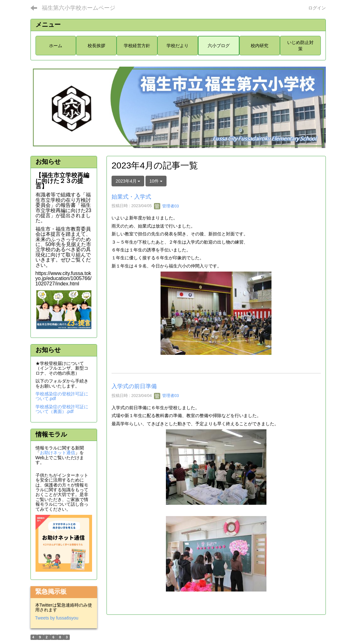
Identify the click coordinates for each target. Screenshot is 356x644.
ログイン (317, 8)
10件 (156, 181)
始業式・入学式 (131, 197)
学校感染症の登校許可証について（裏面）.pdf (62, 409)
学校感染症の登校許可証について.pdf (62, 396)
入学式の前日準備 (134, 386)
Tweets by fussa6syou (57, 618)
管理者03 (166, 206)
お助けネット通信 (58, 453)
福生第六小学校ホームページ (79, 8)
